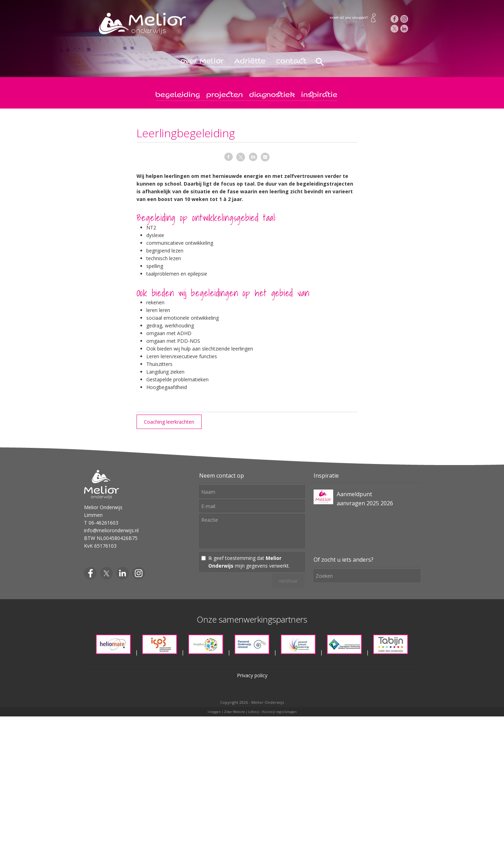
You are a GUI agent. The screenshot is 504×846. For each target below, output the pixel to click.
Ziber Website (234, 712)
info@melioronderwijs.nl (111, 530)
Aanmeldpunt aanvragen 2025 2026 (365, 499)
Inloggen (214, 712)
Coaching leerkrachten (169, 422)
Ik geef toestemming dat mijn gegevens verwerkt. (249, 562)
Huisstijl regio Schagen (279, 712)
